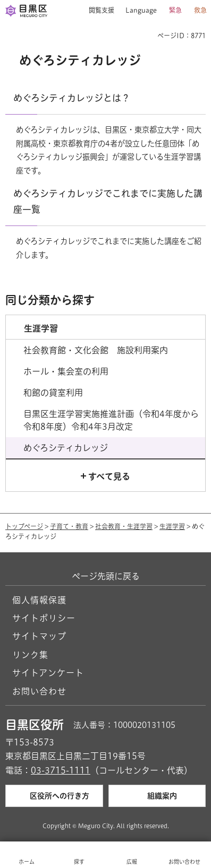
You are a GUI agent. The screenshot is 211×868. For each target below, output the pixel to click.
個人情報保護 (39, 600)
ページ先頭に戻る (106, 576)
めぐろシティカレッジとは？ (72, 98)
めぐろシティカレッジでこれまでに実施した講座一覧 (108, 201)
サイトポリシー (44, 618)
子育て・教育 (69, 526)
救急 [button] (200, 10)
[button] (98, 11)
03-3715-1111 (61, 770)
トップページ (24, 526)
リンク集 (30, 655)
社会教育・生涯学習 (124, 526)
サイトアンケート (48, 673)
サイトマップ (39, 636)
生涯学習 (172, 526)
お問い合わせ (39, 691)
